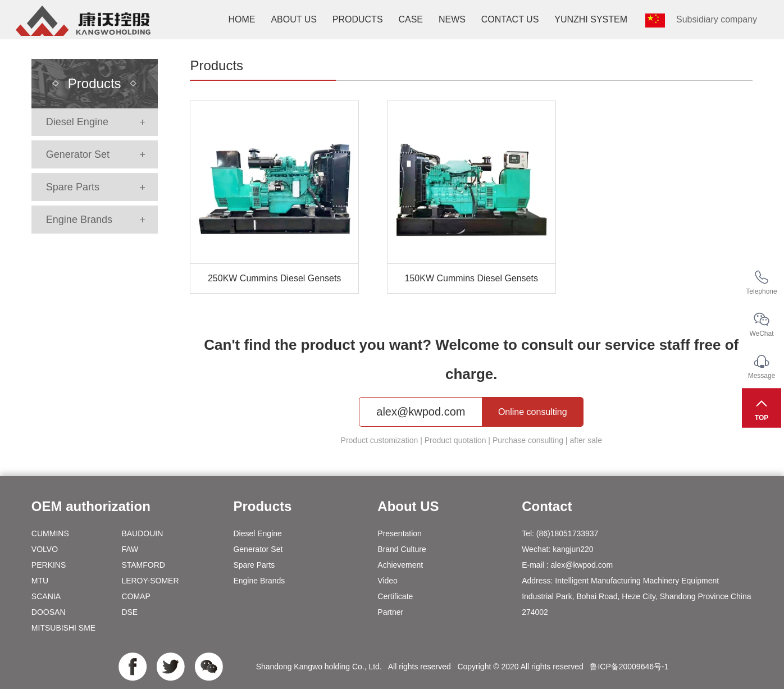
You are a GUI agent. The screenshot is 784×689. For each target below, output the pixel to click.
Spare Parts (73, 187)
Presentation (400, 533)
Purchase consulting (528, 440)
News (452, 19)
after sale (586, 440)
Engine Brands (79, 220)
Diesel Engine (77, 122)
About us (294, 19)
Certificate (395, 596)
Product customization (380, 440)
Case (411, 19)
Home (241, 19)
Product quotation (455, 440)
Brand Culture (402, 549)
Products (358, 19)
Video (388, 581)
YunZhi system (591, 19)
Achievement (400, 565)
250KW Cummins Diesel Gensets (274, 278)
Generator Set (78, 154)
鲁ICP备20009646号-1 (629, 667)
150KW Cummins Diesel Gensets (471, 278)
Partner (390, 612)
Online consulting (533, 412)
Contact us (510, 19)
